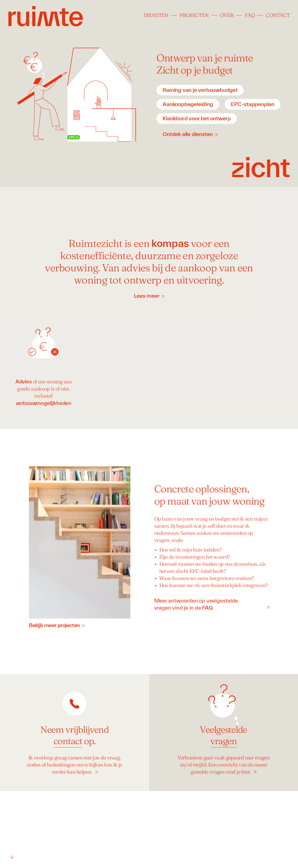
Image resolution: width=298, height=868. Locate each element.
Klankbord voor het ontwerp (197, 118)
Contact (278, 16)
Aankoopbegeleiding (188, 104)
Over (227, 16)
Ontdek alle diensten (188, 134)
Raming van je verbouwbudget (200, 90)
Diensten (156, 16)
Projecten (194, 16)
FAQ (250, 16)
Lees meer (147, 296)
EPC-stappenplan (253, 104)
